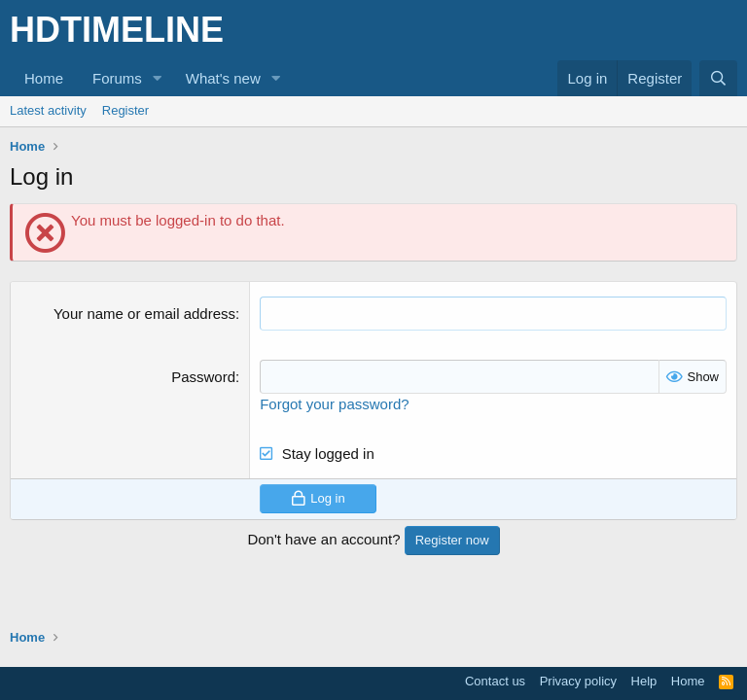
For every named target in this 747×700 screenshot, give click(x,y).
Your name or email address (144, 314)
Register (125, 110)
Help (644, 681)
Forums (117, 78)
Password (203, 377)
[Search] (718, 78)
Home (44, 78)
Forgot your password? (334, 404)
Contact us (495, 681)
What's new (223, 78)
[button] (158, 78)
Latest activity (48, 110)
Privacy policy (578, 681)
